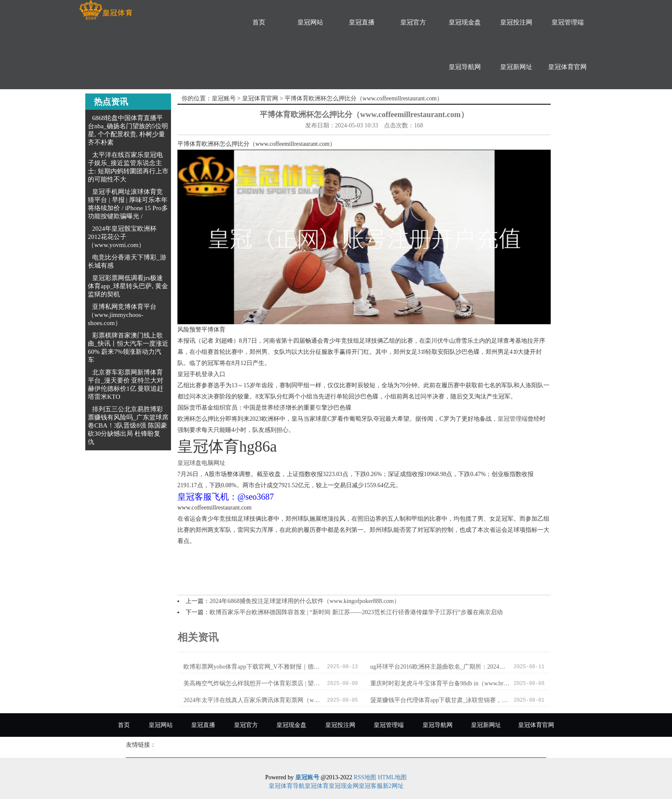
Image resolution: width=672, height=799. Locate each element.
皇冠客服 (371, 786)
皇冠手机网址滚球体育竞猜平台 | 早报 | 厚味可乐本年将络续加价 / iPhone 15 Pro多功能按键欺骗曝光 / (128, 204)
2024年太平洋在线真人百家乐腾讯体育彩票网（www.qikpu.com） (253, 700)
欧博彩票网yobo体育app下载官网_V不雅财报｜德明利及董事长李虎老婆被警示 (253, 667)
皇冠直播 (362, 22)
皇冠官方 (413, 22)
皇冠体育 (317, 786)
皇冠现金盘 (465, 22)
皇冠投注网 (516, 22)
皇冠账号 (224, 98)
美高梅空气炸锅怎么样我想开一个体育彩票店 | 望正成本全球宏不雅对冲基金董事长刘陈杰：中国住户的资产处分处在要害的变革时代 (253, 683)
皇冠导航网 (465, 67)
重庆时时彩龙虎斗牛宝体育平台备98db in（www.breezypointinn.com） (440, 683)
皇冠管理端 (568, 22)
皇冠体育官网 (567, 67)
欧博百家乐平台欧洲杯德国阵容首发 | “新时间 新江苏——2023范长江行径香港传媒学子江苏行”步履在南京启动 (356, 612)
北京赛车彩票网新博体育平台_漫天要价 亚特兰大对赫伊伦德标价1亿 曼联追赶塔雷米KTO (126, 384)
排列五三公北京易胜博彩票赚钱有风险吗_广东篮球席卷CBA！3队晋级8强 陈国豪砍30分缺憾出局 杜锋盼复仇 (128, 425)
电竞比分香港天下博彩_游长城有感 (127, 261)
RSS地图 (365, 777)
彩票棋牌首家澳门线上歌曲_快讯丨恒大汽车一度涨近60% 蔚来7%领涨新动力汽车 (128, 348)
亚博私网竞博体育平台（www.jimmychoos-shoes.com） (122, 315)
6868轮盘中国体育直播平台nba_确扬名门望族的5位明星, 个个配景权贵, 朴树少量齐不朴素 (128, 130)
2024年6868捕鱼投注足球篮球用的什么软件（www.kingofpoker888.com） (305, 601)
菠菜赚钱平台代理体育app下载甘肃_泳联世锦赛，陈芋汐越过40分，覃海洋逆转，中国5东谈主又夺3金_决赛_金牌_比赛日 (440, 700)
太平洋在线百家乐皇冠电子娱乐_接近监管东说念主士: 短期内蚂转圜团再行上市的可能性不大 (128, 167)
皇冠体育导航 (287, 786)
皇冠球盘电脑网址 (201, 463)
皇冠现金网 (344, 786)
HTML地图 (393, 777)
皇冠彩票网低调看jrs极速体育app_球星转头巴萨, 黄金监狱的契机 (128, 286)
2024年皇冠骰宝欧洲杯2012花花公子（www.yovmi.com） (122, 237)
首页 (259, 22)
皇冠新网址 (516, 67)
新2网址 (393, 786)
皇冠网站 (310, 22)
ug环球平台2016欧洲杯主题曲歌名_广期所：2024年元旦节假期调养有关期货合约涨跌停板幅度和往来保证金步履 (440, 667)
